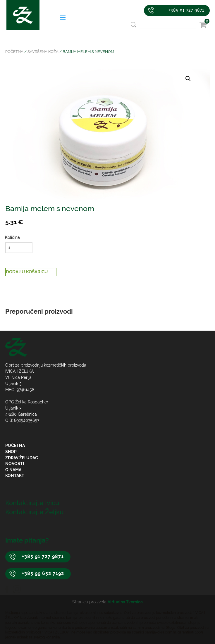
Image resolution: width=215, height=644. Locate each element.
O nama (13, 470)
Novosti (15, 464)
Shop (11, 452)
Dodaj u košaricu (27, 272)
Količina (12, 237)
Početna (14, 52)
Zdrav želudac (22, 458)
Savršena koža (43, 52)
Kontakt (15, 476)
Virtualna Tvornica (125, 602)
